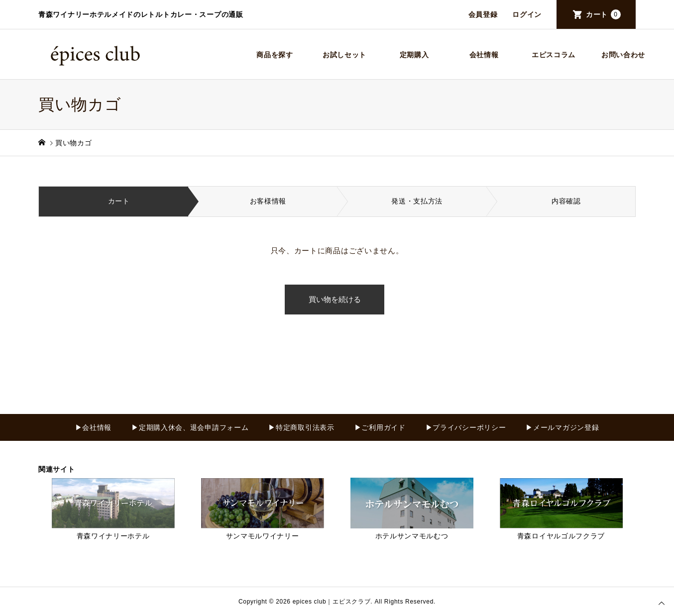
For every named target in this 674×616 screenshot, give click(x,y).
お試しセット (344, 55)
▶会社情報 (94, 427)
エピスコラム (554, 55)
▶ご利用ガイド (380, 427)
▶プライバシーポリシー (466, 427)
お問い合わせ (623, 55)
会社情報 (484, 55)
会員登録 (483, 14)
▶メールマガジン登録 (562, 427)
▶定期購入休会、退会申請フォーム (190, 427)
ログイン (527, 14)
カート (603, 14)
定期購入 (414, 55)
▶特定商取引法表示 (301, 427)
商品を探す (275, 55)
